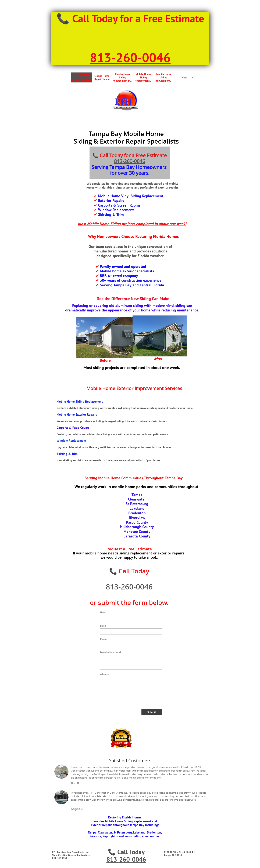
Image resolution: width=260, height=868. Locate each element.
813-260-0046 (130, 161)
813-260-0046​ (130, 57)
